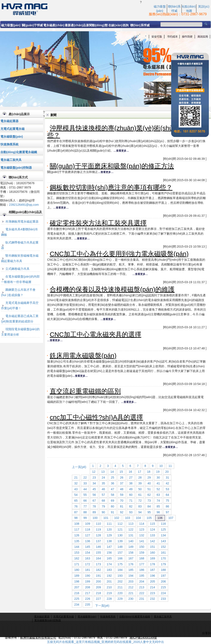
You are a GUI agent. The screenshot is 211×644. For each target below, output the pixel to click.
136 (88, 541)
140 (131, 541)
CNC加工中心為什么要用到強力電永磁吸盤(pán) (119, 254)
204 (142, 581)
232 (153, 599)
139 (120, 541)
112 (120, 524)
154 (88, 553)
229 (120, 599)
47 (113, 489)
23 (94, 478)
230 (131, 599)
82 (131, 506)
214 (153, 587)
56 (94, 495)
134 (163, 535)
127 (88, 535)
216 (77, 593)
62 (149, 495)
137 (98, 541)
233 (163, 599)
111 (109, 524)
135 (77, 541)
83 (140, 506)
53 (168, 489)
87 (76, 512)
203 (131, 581)
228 (109, 599)
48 (122, 489)
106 (160, 518)
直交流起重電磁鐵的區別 (85, 391)
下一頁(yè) (102, 606)
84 (149, 506)
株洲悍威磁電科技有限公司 (38, 638)
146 (98, 547)
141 (142, 541)
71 (131, 501)
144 (77, 547)
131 (131, 535)
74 (158, 501)
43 (76, 489)
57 (103, 495)
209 (98, 587)
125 (163, 529)
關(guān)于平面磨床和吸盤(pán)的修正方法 (112, 166)
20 (167, 472)
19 (158, 472)
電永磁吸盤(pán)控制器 (16, 168)
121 (120, 529)
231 (142, 599)
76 (76, 506)
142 (153, 541)
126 (77, 535)
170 (163, 558)
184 (120, 570)
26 (122, 478)
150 (142, 547)
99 (85, 518)
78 (94, 506)
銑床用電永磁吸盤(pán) (83, 356)
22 (85, 478)
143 (163, 541)
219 (109, 593)
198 (77, 581)
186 (142, 570)
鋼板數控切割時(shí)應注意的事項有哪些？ (111, 187)
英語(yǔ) (204, 6)
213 (142, 587)
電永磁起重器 (9, 121)
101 (106, 518)
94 (140, 512)
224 (163, 593)
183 (109, 570)
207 (77, 587)
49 (131, 489)
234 (77, 605)
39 (140, 483)
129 (109, 535)
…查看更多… (121, 151)
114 (142, 524)
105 (149, 518)
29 (149, 478)
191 (98, 576)
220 (120, 593)
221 (131, 593)
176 (131, 564)
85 (158, 506)
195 (142, 576)
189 (77, 576)
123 (142, 529)
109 (88, 524)
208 (88, 587)
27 (131, 478)
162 (77, 558)
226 (88, 599)
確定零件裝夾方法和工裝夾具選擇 (98, 223)
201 (109, 581)
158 (131, 553)
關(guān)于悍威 (32, 25)
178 (153, 564)
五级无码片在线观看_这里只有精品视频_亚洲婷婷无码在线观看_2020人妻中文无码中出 (106, 642)
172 (88, 564)
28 (140, 478)
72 (140, 501)
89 (94, 512)
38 (131, 483)
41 (158, 483)
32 (76, 483)
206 (163, 581)
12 (94, 472)
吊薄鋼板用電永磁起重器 (22, 221)
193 (120, 576)
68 (103, 501)
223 (153, 593)
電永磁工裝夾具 (11, 160)
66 (85, 501)
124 (153, 529)
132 (142, 535)
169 (153, 558)
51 (149, 489)
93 (131, 512)
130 (120, 535)
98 (76, 518)
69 (113, 501)
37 (122, 483)
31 (168, 478)
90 (103, 512)
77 (85, 506)
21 (76, 478)
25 (113, 478)
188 (163, 570)
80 (113, 506)
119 (98, 529)
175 (120, 564)
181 (88, 570)
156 (109, 553)
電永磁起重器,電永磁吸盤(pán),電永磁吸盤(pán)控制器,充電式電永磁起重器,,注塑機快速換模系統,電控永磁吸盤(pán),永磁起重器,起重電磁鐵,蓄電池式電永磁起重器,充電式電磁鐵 (70, 9)
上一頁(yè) (79, 467)
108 (77, 524)
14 (112, 472)
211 (120, 587)
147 (109, 547)
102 (117, 518)
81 (122, 506)
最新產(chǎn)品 (75, 25)
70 (122, 501)
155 (98, 553)
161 (163, 553)
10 (161, 466)
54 (76, 495)
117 (77, 529)
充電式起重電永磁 (12, 129)
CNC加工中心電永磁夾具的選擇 (95, 334)
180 (77, 570)
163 (88, 558)
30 (158, 478)
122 (131, 529)
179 (163, 564)
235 (88, 605)
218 (98, 593)
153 (77, 553)
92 (122, 512)
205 (153, 581)
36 (113, 483)
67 (94, 501)
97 (168, 512)
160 (153, 553)
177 (142, 564)
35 (103, 483)
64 (168, 495)
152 (163, 547)
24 (103, 478)
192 (109, 576)
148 (120, 547)
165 (109, 558)
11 (170, 466)
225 (77, 599)
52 (158, 489)
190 (88, 576)
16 (130, 472)
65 (76, 501)
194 (131, 576)
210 (109, 587)
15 (121, 472)
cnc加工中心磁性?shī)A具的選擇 (96, 417)
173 (98, 564)
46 (103, 489)
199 (88, 581)
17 (140, 472)
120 (109, 529)
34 (94, 483)
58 (113, 495)
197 (163, 576)
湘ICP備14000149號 (143, 638)
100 (95, 518)
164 (98, 558)
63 (158, 495)
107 (171, 518)
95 (149, 512)
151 (153, 547)
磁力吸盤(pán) (11, 25)
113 (131, 524)
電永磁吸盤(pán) (12, 137)
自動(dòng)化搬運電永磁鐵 (19, 152)
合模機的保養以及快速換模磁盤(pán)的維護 (112, 289)
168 (142, 558)
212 (131, 587)
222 (142, 593)
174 (109, 564)
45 (94, 489)
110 (98, 524)
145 (88, 547)
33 (85, 483)
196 (153, 576)
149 (131, 547)
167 (131, 558)
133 (153, 535)
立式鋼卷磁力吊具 (17, 269)
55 (85, 495)
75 (168, 501)
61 (140, 495)
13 (103, 472)
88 (85, 512)
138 (109, 541)
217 (88, 593)
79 (103, 506)
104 (138, 518)
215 (163, 587)
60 (131, 495)
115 (153, 524)
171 (77, 564)
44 (85, 489)
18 (149, 472)
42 (168, 483)
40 (149, 483)
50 (140, 489)
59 (122, 495)
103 (128, 518)
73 (149, 501)
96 (158, 512)
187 (153, 570)
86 (168, 506)
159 (142, 553)
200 (98, 581)
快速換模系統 (9, 144)
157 (120, 553)
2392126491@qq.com (24, 205)
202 (120, 581)
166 (120, 558)
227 (98, 599)
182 (98, 570)
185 (131, 570)
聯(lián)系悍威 (140, 25)
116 (163, 524)
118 (88, 529)
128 (98, 535)
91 (113, 512)
